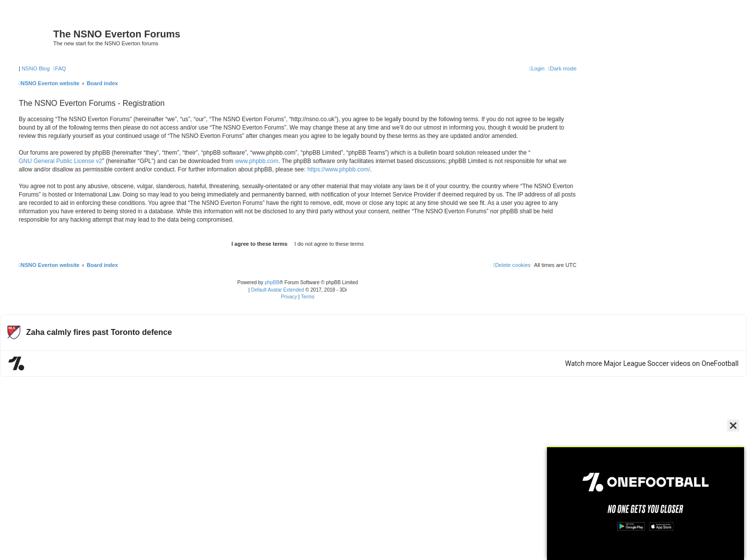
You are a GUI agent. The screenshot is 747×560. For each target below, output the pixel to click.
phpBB (272, 282)
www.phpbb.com (257, 161)
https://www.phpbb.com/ (339, 169)
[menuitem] (60, 68)
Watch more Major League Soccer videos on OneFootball (652, 363)
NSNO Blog (36, 68)
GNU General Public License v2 (60, 161)
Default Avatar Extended (277, 290)
